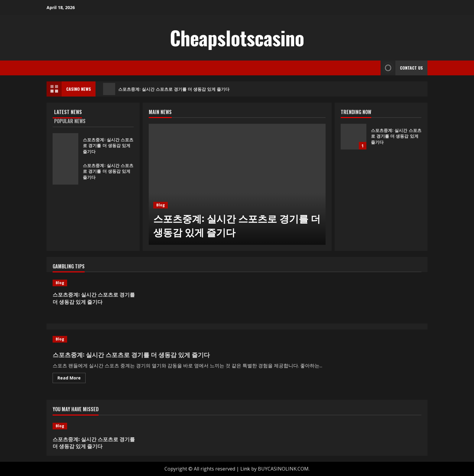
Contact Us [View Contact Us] (402, 68)
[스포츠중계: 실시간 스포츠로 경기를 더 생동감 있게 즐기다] (237, 184)
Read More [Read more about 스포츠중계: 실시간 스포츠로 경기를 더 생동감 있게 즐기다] (71, 379)
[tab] (73, 113)
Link (245, 469)
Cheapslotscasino (237, 38)
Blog (161, 205)
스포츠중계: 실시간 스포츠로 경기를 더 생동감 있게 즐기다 (166, 89)
